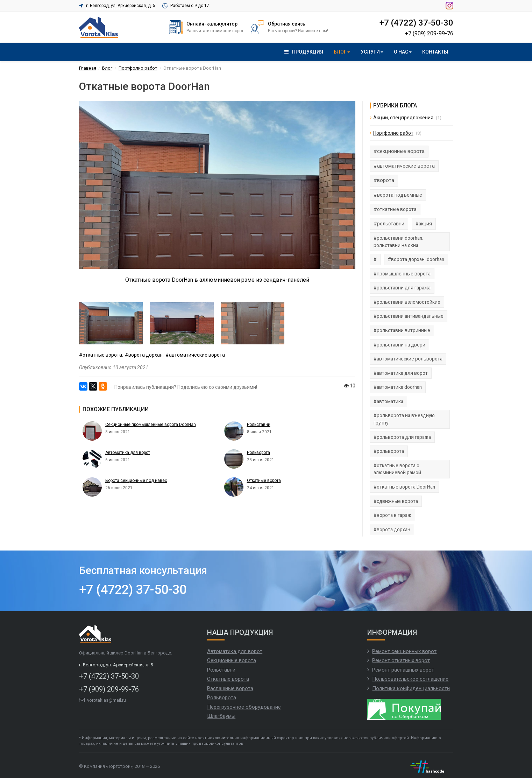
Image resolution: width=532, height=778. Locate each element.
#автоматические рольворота (408, 359)
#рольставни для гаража (402, 288)
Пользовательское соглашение (410, 679)
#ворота (384, 180)
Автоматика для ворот (128, 453)
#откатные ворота (101, 355)
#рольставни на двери (399, 345)
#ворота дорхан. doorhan (416, 259)
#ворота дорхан (144, 355)
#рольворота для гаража (402, 437)
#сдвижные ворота (396, 501)
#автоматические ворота (195, 355)
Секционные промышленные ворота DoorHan (151, 425)
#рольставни (389, 224)
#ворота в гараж (392, 515)
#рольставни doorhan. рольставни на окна (398, 242)
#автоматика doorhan (398, 387)
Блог (342, 52)
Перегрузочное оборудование (244, 707)
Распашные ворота (230, 688)
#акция (424, 224)
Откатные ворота (264, 481)
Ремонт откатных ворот (401, 660)
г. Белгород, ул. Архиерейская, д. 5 (121, 6)
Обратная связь (287, 24)
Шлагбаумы (221, 716)
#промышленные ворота (402, 274)
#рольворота (389, 451)
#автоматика (388, 401)
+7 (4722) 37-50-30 (416, 23)
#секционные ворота (399, 151)
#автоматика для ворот (401, 373)
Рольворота (258, 453)
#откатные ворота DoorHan (404, 487)
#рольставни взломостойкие (407, 302)
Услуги (372, 52)
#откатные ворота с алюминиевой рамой (397, 469)
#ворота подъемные (398, 195)
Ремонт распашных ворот (403, 670)
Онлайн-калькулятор (212, 24)
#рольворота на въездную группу (404, 419)
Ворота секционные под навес (136, 481)
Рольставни (259, 425)
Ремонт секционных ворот (404, 651)
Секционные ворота (232, 660)
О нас (403, 52)
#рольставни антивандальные (409, 316)
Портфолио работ (393, 133)
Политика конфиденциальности (411, 688)
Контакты (435, 52)
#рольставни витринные (402, 330)
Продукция (304, 52)
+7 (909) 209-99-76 (429, 33)
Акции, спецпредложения (403, 118)
